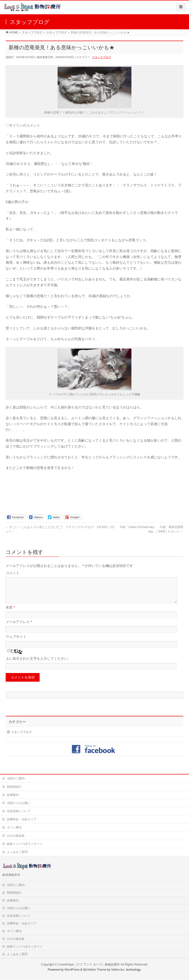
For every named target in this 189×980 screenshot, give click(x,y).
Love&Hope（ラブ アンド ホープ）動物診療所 (89, 965)
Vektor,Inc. (118, 970)
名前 (10, 613)
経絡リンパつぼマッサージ (25, 844)
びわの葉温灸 (16, 836)
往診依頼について (19, 811)
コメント (13, 573)
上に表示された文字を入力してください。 (38, 664)
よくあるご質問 (17, 852)
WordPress (72, 970)
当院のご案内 (16, 779)
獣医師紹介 (14, 787)
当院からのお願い (19, 803)
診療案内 (13, 795)
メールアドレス (19, 628)
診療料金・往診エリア (22, 819)
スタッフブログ (102, 57)
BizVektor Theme (95, 970)
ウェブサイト (16, 643)
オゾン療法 (14, 828)
